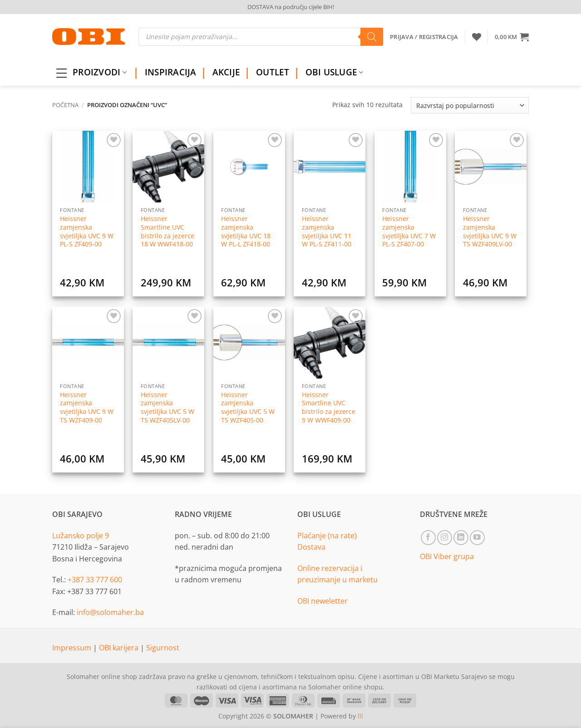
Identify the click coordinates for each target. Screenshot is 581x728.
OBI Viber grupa (447, 556)
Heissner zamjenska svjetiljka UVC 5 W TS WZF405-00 (248, 408)
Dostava (311, 547)
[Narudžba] (470, 105)
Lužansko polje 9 (81, 536)
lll (360, 716)
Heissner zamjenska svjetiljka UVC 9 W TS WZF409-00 (87, 408)
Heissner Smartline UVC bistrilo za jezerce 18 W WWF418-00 (167, 231)
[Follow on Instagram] (445, 538)
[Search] (372, 37)
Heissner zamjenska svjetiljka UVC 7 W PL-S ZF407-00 (409, 231)
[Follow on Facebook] (428, 538)
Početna (65, 105)
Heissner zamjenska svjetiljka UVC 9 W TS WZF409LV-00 (490, 231)
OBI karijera (120, 648)
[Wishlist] (477, 37)
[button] (512, 37)
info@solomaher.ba (110, 612)
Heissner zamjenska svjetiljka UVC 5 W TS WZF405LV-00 (167, 408)
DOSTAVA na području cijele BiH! (291, 7)
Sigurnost (163, 648)
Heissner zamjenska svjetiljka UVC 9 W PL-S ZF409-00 (87, 231)
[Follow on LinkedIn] (461, 538)
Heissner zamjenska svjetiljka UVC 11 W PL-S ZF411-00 (327, 231)
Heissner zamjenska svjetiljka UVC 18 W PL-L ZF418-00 (246, 231)
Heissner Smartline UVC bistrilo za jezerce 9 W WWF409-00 (329, 408)
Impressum (73, 648)
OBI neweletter (323, 601)
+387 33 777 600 (95, 580)
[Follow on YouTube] (477, 538)
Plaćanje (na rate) (327, 536)
